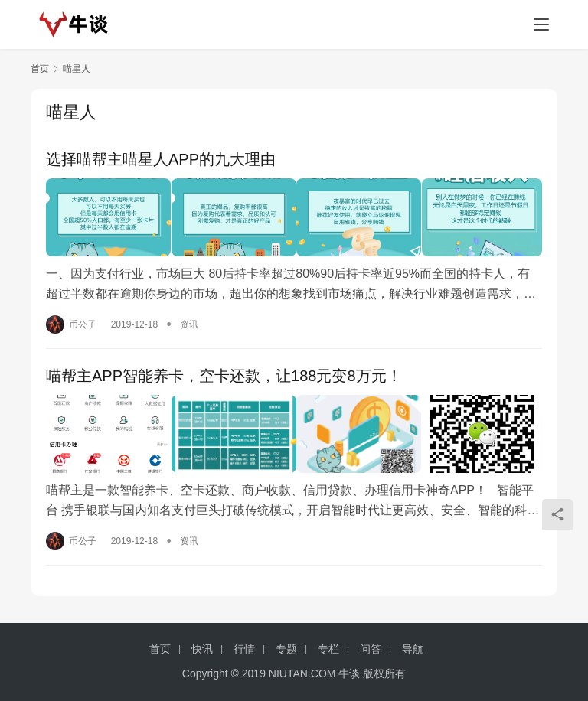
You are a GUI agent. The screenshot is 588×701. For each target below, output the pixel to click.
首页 (40, 69)
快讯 (202, 649)
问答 (371, 649)
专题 (286, 649)
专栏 (328, 649)
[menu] (541, 24)
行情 (244, 649)
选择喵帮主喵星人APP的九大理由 (161, 159)
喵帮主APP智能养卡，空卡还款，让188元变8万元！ (224, 373)
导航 (413, 649)
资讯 (189, 321)
